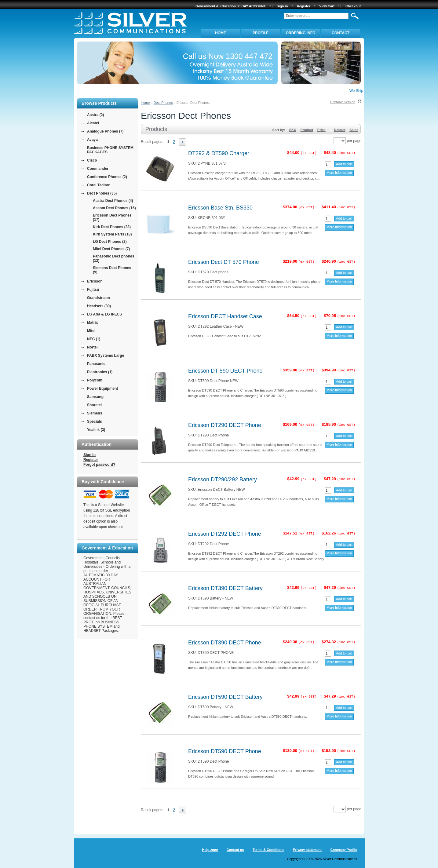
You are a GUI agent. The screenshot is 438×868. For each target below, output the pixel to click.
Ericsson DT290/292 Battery (223, 480)
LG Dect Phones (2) (110, 242)
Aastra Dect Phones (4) (113, 201)
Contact (341, 33)
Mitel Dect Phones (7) (111, 249)
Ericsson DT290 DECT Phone (225, 425)
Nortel (92, 347)
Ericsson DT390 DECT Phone (225, 643)
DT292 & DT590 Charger (219, 153)
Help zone (210, 850)
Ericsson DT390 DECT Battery (225, 588)
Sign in (89, 455)
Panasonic (96, 364)
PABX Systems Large (106, 356)
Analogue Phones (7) (105, 131)
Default (339, 130)
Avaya (92, 140)
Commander (98, 169)
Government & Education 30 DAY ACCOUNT (231, 6)
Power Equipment (102, 388)
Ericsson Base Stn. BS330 (220, 208)
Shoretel (94, 405)
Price (321, 130)
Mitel (91, 331)
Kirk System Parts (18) (112, 234)
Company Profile (344, 850)
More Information (339, 173)
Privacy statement (307, 850)
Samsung (95, 397)
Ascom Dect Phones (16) (114, 208)
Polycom (95, 380)
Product (307, 130)
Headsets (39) (99, 306)
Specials (95, 421)
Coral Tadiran (99, 185)
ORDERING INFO (301, 33)
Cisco (92, 160)
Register (91, 460)
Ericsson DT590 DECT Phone (225, 751)
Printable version (343, 102)
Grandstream (99, 298)
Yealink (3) (96, 430)
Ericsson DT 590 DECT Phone (225, 371)
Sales (354, 130)
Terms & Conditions (268, 850)
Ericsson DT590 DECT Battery (225, 697)
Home (145, 103)
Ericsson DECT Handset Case (225, 316)
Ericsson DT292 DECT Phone (225, 534)
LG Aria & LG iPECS (104, 314)
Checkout (353, 6)
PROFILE (261, 33)
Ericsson (95, 281)
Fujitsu (93, 290)
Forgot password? (99, 465)
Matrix (92, 323)
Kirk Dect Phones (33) (112, 227)
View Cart (327, 6)
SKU (293, 130)
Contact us (235, 850)
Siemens (95, 413)
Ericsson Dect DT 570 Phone (224, 262)
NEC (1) (94, 339)
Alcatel (93, 123)
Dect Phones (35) (102, 193)
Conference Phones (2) (107, 177)
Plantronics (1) (100, 372)
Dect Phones (163, 103)
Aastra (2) (95, 115)
